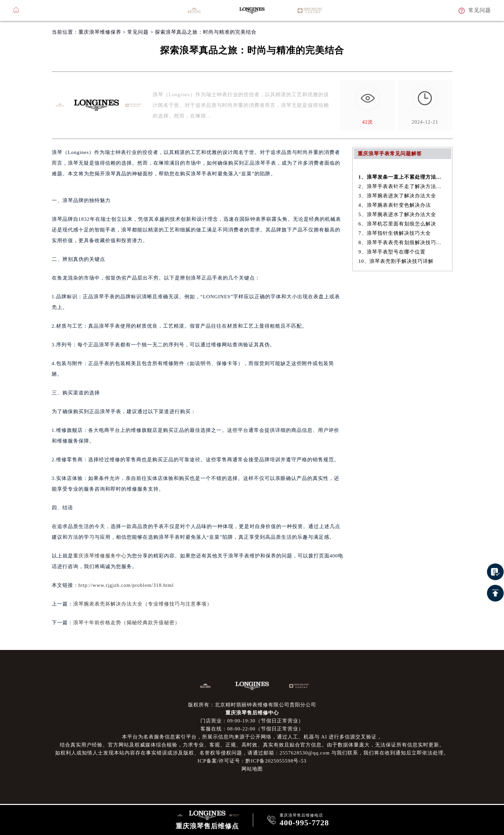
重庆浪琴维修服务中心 (100, 556)
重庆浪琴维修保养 (100, 32)
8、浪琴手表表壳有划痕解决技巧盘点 (402, 242)
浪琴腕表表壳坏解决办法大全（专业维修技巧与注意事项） (143, 604)
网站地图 (252, 769)
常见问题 (138, 32)
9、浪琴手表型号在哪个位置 (392, 252)
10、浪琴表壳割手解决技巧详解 (396, 261)
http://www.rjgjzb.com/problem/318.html (126, 585)
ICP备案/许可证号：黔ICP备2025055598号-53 (252, 761)
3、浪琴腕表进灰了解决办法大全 (397, 196)
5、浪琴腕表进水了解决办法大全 (397, 214)
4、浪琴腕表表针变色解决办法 (395, 205)
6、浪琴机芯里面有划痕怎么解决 (397, 224)
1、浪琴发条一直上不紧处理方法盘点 (402, 177)
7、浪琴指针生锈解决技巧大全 (395, 233)
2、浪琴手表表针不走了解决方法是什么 (402, 186)
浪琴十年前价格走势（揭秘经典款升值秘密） (127, 623)
